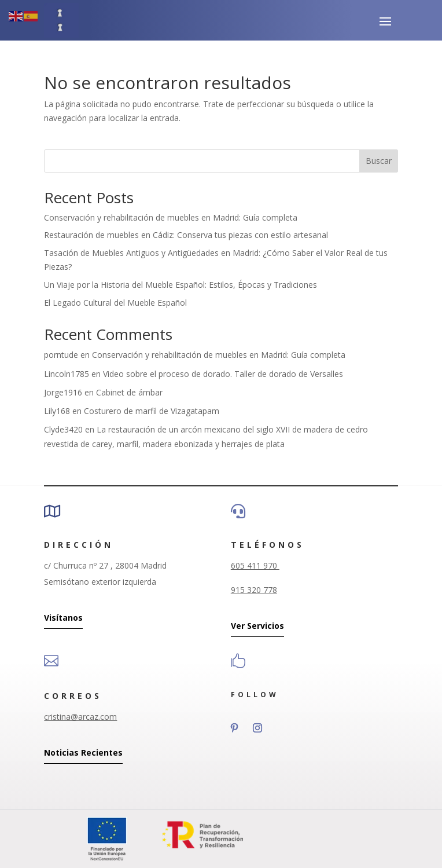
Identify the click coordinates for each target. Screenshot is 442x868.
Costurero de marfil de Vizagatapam (152, 411)
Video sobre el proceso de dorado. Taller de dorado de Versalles (223, 374)
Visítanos (63, 618)
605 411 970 (255, 565)
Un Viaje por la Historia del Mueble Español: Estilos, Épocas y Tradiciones (181, 285)
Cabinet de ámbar (129, 392)
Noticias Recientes (83, 752)
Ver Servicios (257, 626)
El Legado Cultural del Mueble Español (115, 303)
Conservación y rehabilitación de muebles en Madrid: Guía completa (171, 217)
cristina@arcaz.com (80, 717)
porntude (61, 355)
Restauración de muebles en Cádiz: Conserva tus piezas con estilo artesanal (186, 235)
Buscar (379, 161)
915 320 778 (254, 590)
